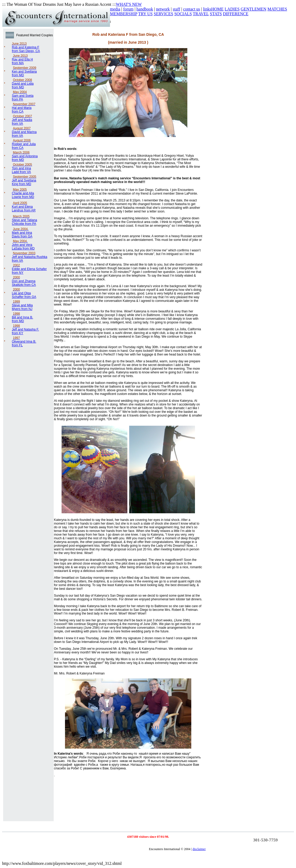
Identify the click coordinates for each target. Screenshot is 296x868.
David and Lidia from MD (23, 84)
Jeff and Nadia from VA (22, 120)
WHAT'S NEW (129, 4)
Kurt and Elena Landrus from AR (24, 207)
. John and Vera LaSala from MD (23, 245)
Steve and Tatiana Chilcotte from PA (24, 220)
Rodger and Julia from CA (24, 144)
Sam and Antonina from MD (25, 156)
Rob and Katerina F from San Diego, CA (26, 47)
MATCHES (277, 9)
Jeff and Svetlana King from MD (24, 180)
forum (128, 9)
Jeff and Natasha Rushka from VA (30, 257)
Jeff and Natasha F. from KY (25, 329)
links (207, 9)
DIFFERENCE (236, 14)
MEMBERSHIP (124, 14)
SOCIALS (183, 14)
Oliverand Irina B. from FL (24, 342)
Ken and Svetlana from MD (24, 72)
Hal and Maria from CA (24, 108)
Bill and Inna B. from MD (22, 317)
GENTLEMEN (254, 9)
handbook (145, 9)
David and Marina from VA (24, 132)
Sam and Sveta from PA (23, 96)
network (163, 9)
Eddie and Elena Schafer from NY (29, 269)
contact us (192, 9)
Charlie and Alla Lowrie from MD (23, 193)
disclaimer (199, 849)
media (115, 9)
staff (177, 9)
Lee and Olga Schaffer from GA (24, 293)
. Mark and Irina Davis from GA (22, 233)
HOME (217, 9)
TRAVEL (201, 14)
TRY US (145, 14)
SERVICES (163, 14)
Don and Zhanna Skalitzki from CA (24, 281)
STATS (216, 14)
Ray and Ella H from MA (22, 59)
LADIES (232, 9)
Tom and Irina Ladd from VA (22, 168)
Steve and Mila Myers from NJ (22, 305)
